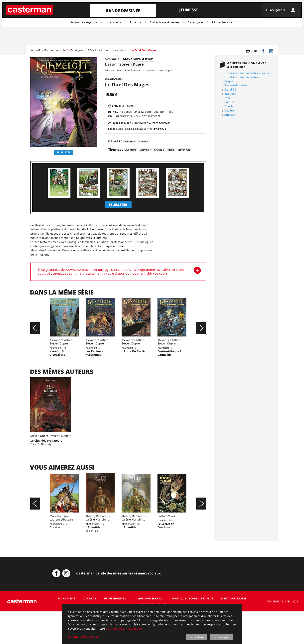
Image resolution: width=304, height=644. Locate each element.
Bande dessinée (123, 11)
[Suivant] (201, 336)
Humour (144, 141)
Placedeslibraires (236, 85)
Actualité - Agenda (84, 22)
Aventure (130, 141)
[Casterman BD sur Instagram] (271, 51)
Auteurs (136, 22)
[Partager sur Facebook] (263, 51)
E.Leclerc (230, 106)
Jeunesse (189, 10)
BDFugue (230, 94)
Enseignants (275, 10)
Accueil (35, 50)
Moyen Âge (184, 150)
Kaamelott (120, 50)
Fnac (227, 98)
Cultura (229, 102)
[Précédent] (35, 336)
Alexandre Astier (138, 59)
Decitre (229, 110)
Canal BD (230, 89)
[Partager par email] (255, 51)
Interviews (113, 22)
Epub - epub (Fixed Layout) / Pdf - (142, 129)
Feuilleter (64, 152)
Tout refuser (197, 637)
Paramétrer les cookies (83, 637)
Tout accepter (222, 637)
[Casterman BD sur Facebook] (56, 606)
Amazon (230, 115)
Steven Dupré (132, 64)
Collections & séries (165, 22)
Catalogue (195, 22)
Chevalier (145, 150)
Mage (171, 150)
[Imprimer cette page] (248, 51)
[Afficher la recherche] (223, 22)
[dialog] (152, 624)
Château (159, 150)
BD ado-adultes (98, 50)
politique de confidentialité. (124, 629)
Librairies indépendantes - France (247, 73)
